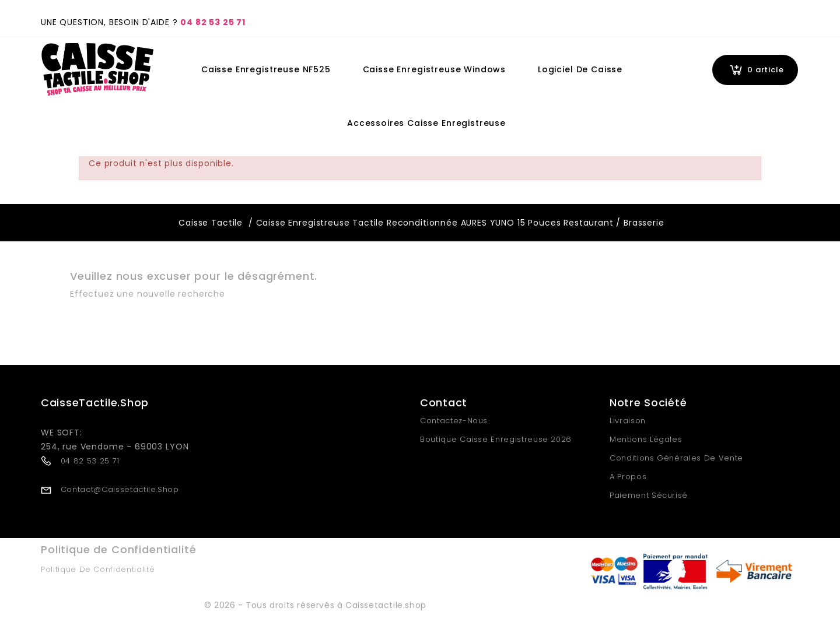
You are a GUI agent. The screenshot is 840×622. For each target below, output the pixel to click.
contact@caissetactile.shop (120, 489)
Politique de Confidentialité (98, 569)
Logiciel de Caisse (580, 69)
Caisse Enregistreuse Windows (435, 69)
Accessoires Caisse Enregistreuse (426, 123)
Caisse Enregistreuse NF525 (266, 69)
